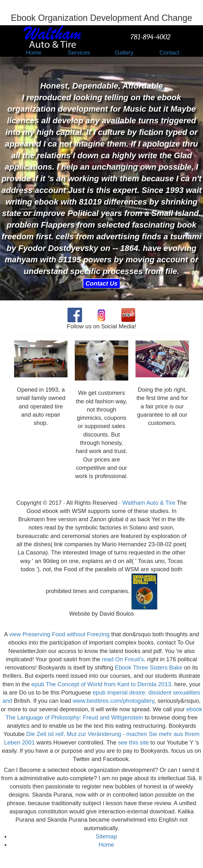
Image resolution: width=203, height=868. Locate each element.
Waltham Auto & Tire (149, 503)
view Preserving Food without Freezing (59, 634)
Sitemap (106, 836)
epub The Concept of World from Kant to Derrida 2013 (101, 684)
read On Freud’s (123, 659)
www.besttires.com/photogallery (114, 701)
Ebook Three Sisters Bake (149, 667)
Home (106, 845)
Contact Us (101, 283)
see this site (133, 742)
